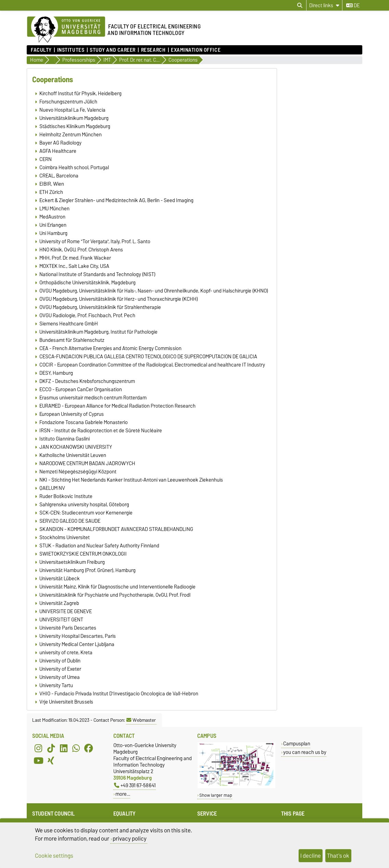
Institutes (71, 50)
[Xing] (51, 760)
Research (153, 50)
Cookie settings (54, 856)
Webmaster (141, 720)
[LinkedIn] (64, 748)
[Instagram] (38, 748)
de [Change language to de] (353, 5)
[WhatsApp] (76, 748)
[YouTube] (38, 760)
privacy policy (130, 839)
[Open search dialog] (300, 5)
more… (123, 794)
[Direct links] (324, 5)
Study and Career (113, 50)
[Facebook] (89, 748)
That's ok (338, 856)
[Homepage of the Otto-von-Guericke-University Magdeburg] (66, 30)
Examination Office (196, 50)
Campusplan (297, 743)
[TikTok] (51, 748)
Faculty (41, 50)
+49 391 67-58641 (135, 785)
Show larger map (216, 795)
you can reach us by (305, 752)
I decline (311, 856)
